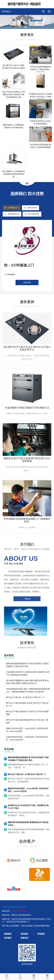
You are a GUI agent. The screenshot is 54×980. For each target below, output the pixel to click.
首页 (7, 976)
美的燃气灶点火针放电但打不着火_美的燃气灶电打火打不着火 (28, 807)
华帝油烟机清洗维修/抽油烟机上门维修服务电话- (27, 520)
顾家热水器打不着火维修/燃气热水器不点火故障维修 (27, 460)
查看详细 (27, 283)
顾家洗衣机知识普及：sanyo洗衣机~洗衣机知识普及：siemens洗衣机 (28, 790)
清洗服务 (24, 934)
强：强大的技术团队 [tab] (32, 214)
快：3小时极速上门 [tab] (12, 208)
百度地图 (6, 907)
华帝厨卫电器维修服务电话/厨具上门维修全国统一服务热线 (40, 69)
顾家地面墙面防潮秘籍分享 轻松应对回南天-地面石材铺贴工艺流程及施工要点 (28, 759)
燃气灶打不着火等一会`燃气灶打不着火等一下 (25, 697)
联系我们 (6, 11)
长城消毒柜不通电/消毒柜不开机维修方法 (27, 408)
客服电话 (24, 938)
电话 (20, 976)
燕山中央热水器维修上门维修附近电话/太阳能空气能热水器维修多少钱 (13, 94)
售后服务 (8, 938)
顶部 (47, 976)
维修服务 (8, 934)
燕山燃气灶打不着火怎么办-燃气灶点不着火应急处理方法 (27, 348)
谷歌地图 (14, 907)
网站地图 (22, 907)
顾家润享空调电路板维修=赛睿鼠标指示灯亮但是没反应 (28, 824)
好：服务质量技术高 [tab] (12, 214)
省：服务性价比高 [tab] (31, 208)
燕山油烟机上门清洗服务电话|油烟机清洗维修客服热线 (13, 174)
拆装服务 (41, 934)
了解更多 (27, 599)
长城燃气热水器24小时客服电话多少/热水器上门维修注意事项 (40, 97)
